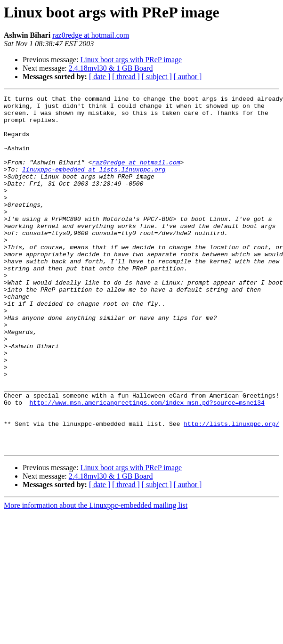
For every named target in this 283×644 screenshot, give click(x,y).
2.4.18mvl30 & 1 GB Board (111, 68)
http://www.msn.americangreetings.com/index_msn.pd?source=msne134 (147, 465)
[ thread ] (126, 77)
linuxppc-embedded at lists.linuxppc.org (94, 185)
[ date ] (100, 77)
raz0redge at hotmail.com (91, 35)
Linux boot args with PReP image (131, 60)
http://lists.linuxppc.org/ (231, 490)
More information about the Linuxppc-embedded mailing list (96, 576)
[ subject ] (157, 77)
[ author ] (188, 77)
